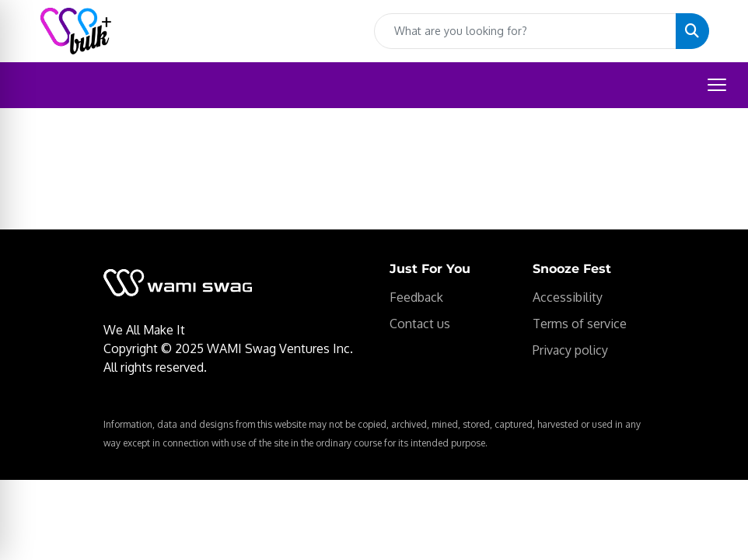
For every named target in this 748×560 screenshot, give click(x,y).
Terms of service (580, 324)
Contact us (420, 324)
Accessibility (568, 297)
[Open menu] (717, 85)
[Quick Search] (525, 31)
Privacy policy (570, 350)
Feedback (416, 297)
